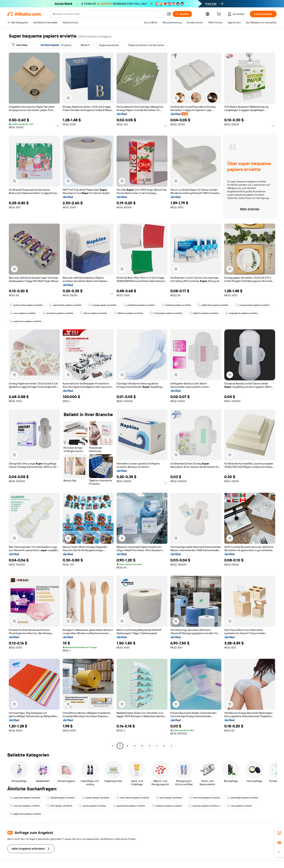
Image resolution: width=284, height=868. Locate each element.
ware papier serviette (169, 798)
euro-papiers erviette (23, 313)
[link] (279, 833)
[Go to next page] (172, 746)
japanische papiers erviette (129, 806)
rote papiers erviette (239, 806)
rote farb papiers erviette (25, 806)
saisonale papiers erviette (25, 798)
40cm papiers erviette (94, 313)
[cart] (219, 15)
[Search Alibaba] (108, 14)
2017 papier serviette (59, 806)
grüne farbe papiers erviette (26, 305)
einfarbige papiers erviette (242, 798)
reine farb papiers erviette (204, 798)
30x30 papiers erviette (61, 798)
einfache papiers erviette (167, 806)
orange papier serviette (102, 305)
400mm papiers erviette (128, 313)
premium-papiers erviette (58, 313)
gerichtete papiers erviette (66, 305)
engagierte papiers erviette (241, 313)
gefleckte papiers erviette (213, 305)
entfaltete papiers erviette (139, 305)
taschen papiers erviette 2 (204, 806)
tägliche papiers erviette (204, 313)
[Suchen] (182, 14)
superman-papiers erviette (26, 321)
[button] (169, 14)
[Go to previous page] (113, 746)
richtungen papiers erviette (166, 313)
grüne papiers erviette (93, 806)
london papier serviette (95, 798)
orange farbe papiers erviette (253, 305)
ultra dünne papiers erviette (133, 798)
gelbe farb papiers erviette (25, 814)
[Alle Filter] (20, 45)
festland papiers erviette (176, 305)
